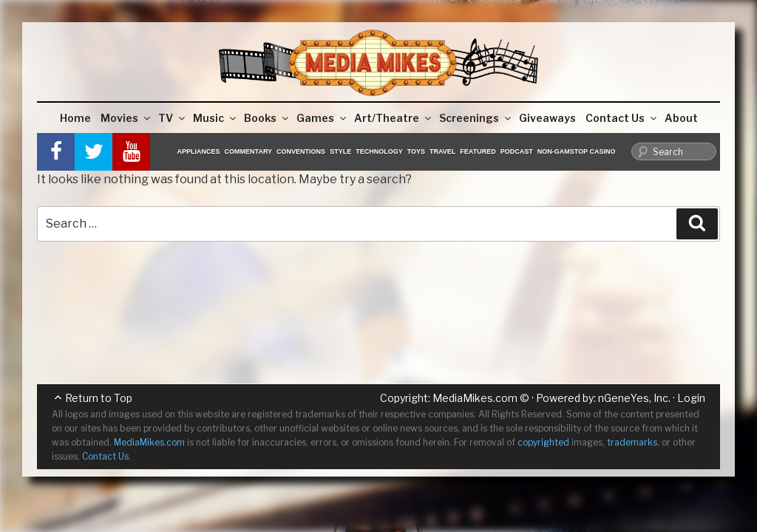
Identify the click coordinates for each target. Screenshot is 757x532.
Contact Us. (106, 456)
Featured (478, 151)
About (681, 118)
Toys (416, 151)
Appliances (199, 151)
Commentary (249, 151)
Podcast (517, 151)
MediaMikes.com (475, 398)
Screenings (476, 118)
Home (75, 118)
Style (340, 151)
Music (215, 118)
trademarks (632, 442)
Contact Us (622, 118)
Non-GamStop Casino (577, 151)
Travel (442, 151)
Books (267, 118)
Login (691, 398)
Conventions (301, 151)
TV (173, 118)
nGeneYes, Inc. (634, 398)
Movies (126, 118)
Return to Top (99, 398)
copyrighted (543, 442)
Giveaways (547, 118)
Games (322, 118)
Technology (379, 151)
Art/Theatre (394, 118)
